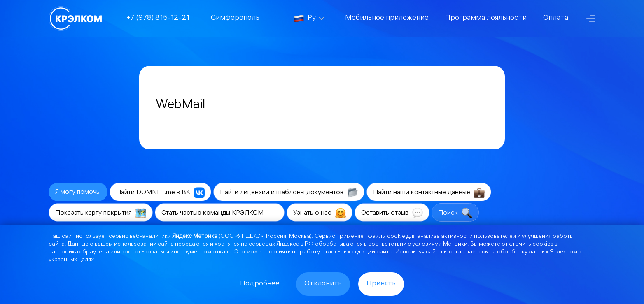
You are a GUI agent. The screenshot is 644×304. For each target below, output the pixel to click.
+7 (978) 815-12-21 (158, 18)
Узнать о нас (320, 213)
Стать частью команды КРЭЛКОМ (220, 213)
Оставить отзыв (392, 213)
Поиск (455, 213)
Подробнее (260, 284)
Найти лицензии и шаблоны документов (289, 193)
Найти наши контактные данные (429, 193)
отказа (222, 252)
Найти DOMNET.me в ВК (160, 193)
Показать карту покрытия (101, 213)
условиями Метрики (440, 245)
